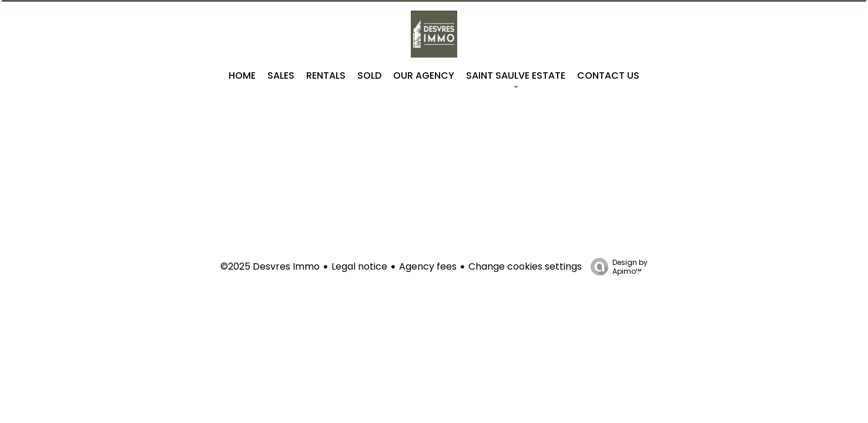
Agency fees (428, 266)
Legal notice (359, 266)
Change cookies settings (525, 266)
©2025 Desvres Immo (270, 266)
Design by (616, 266)
